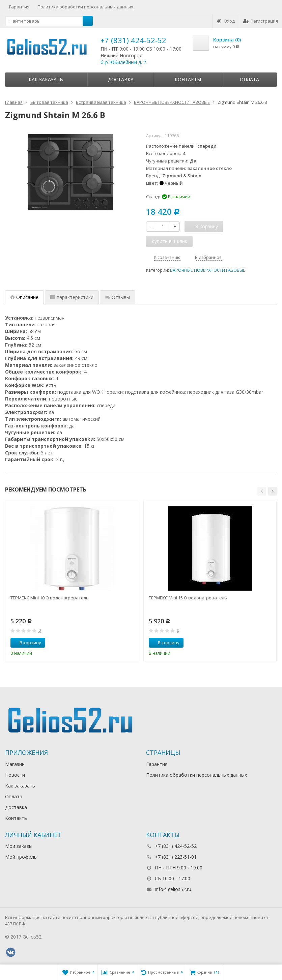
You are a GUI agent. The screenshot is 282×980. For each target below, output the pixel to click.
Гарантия (19, 7)
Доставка (121, 79)
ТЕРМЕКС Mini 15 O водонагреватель (188, 598)
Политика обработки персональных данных (85, 7)
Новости (15, 775)
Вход (226, 21)
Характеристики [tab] (72, 297)
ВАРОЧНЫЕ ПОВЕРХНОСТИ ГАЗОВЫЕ (208, 270)
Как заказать (46, 79)
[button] (262, 491)
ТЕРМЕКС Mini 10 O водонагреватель (50, 598)
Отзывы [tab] (118, 297)
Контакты (188, 79)
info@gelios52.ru (173, 889)
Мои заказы (19, 846)
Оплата (249, 79)
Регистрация (261, 21)
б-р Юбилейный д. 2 (123, 62)
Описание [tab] (24, 297)
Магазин (15, 764)
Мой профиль (21, 857)
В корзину (27, 643)
